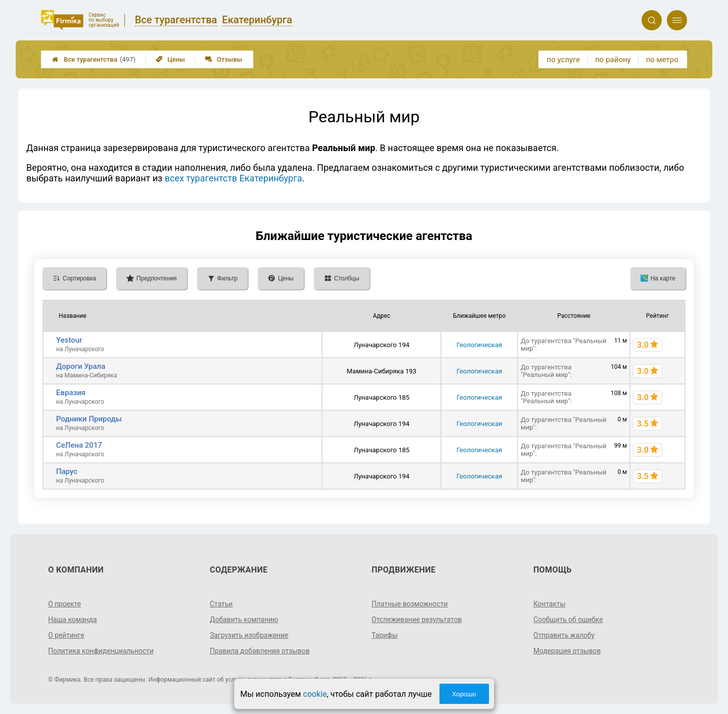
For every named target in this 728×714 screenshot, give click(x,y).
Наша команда (73, 620)
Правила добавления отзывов (260, 651)
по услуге (564, 60)
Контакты (550, 604)
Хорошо (464, 694)
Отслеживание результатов (417, 620)
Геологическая (479, 345)
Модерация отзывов (567, 651)
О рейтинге (66, 635)
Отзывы (224, 59)
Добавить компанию (244, 620)
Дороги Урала (81, 366)
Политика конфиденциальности (101, 651)
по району (613, 60)
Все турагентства (94, 59)
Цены (170, 59)
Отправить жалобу (564, 635)
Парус (67, 471)
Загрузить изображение (249, 635)
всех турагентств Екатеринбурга (234, 178)
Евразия (71, 393)
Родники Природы (89, 419)
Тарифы (385, 635)
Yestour (69, 340)
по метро (662, 60)
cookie (315, 694)
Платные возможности (410, 604)
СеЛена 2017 (79, 445)
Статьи (221, 604)
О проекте (65, 604)
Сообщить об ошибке (568, 620)
